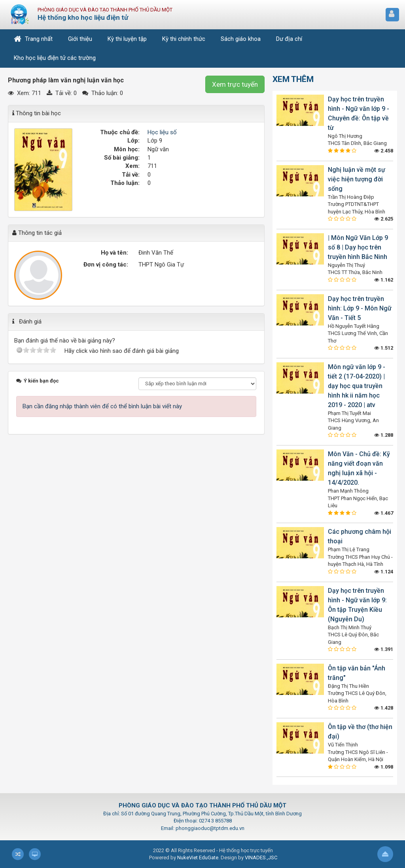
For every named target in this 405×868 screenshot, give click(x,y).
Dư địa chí (289, 39)
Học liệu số (162, 132)
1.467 (384, 513)
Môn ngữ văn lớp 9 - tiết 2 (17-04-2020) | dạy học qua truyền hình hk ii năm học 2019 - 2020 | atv (357, 386)
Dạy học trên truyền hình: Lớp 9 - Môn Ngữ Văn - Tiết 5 (360, 308)
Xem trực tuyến (235, 84)
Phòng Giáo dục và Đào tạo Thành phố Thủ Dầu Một (105, 10)
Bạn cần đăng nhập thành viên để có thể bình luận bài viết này (102, 406)
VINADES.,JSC (261, 858)
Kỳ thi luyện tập (127, 39)
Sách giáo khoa (241, 39)
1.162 (384, 280)
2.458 (384, 151)
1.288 (384, 435)
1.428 (384, 708)
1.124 (384, 572)
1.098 (384, 767)
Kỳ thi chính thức (184, 39)
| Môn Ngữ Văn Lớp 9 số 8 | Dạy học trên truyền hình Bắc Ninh (358, 247)
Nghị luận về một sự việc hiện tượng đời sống (357, 179)
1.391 (384, 649)
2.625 (384, 219)
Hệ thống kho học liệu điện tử (83, 17)
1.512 (384, 348)
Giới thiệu (80, 39)
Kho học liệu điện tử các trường (55, 58)
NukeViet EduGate (198, 858)
